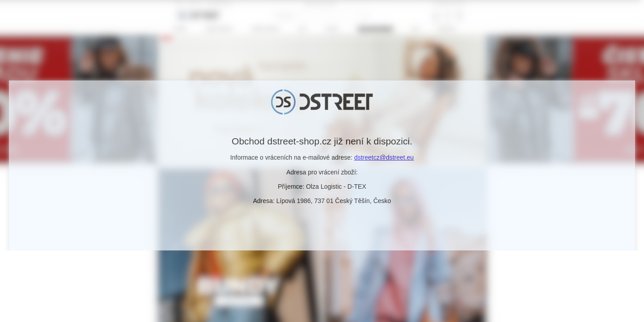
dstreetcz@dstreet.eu (384, 157)
